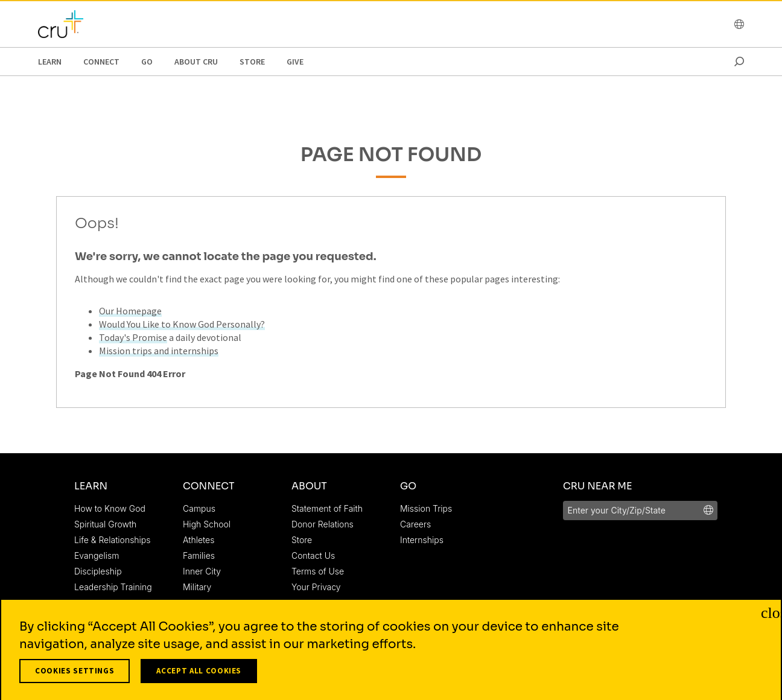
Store (252, 62)
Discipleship (98, 571)
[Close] (769, 617)
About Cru (196, 62)
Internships (422, 540)
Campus (199, 508)
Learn (50, 62)
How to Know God (110, 508)
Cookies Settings (75, 676)
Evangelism (97, 555)
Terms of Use (318, 571)
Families (199, 555)
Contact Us (313, 555)
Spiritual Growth (105, 524)
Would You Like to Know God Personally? (182, 324)
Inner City (202, 571)
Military (197, 587)
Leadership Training (113, 587)
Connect (101, 62)
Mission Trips (426, 508)
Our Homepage (130, 311)
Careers (415, 524)
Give (295, 62)
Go (147, 62)
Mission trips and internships (159, 351)
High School (207, 524)
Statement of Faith (327, 508)
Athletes (199, 540)
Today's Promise (133, 337)
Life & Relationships (113, 540)
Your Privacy (316, 587)
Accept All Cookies (199, 676)
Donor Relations (323, 524)
